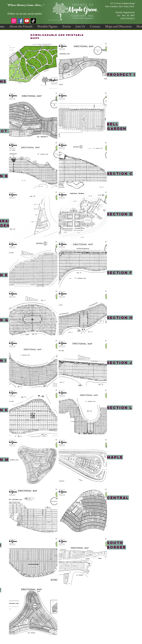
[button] (21, 26)
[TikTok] (33, 21)
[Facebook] (20, 21)
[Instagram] (14, 21)
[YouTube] (27, 21)
